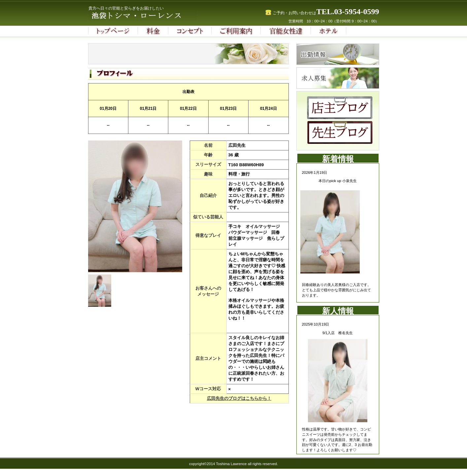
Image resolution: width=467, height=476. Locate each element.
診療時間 (338, 54)
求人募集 (338, 78)
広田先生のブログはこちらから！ (239, 398)
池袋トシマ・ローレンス (154, 16)
